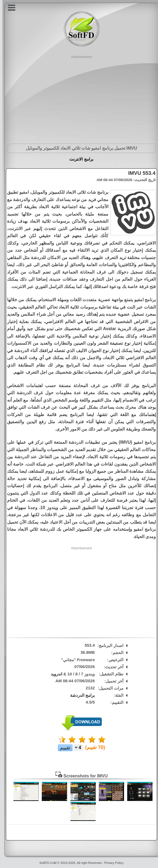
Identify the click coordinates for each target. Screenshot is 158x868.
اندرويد (54, 674)
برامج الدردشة (80, 695)
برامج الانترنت (79, 159)
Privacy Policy (111, 863)
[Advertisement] (79, 98)
